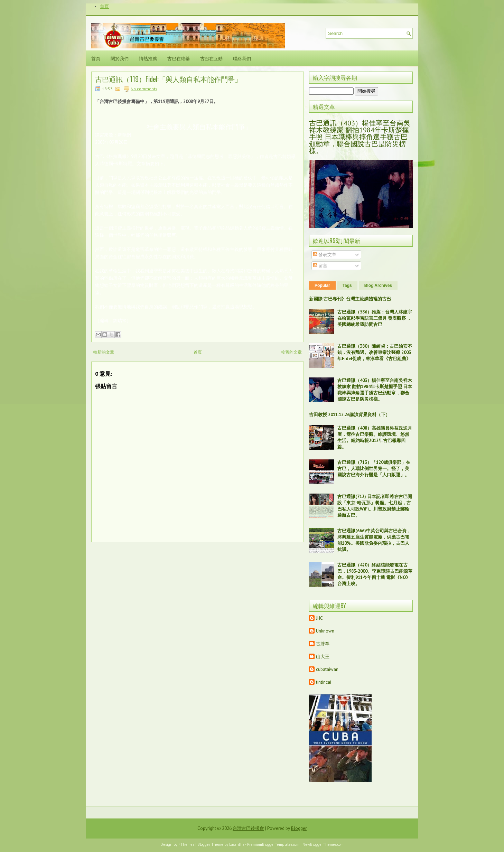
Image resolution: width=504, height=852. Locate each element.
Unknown (325, 631)
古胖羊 (323, 644)
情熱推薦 (148, 58)
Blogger (299, 828)
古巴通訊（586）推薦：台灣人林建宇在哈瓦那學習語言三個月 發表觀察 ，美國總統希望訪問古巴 (375, 318)
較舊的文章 (291, 352)
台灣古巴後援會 (248, 828)
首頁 (104, 6)
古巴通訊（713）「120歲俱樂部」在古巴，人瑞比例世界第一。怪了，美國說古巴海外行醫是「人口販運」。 (374, 469)
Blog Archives (378, 285)
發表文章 (325, 255)
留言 (320, 266)
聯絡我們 (242, 58)
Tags (347, 285)
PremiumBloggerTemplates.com (273, 844)
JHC (319, 618)
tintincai (324, 682)
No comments (144, 89)
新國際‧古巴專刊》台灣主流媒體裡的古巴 (350, 299)
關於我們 (120, 58)
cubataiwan (327, 669)
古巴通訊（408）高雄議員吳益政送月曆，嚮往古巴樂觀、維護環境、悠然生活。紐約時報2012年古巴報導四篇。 (375, 437)
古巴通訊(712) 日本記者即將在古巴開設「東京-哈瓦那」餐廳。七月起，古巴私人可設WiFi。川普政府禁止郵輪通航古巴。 (375, 506)
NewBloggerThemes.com (323, 844)
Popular (322, 285)
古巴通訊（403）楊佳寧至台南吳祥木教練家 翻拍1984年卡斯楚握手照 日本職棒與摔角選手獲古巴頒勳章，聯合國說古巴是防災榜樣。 (360, 137)
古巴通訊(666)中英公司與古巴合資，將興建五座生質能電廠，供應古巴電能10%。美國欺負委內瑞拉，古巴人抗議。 (374, 540)
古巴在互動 (211, 58)
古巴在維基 (179, 58)
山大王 (323, 657)
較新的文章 (104, 352)
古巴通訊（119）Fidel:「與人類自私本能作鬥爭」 (168, 79)
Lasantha (237, 844)
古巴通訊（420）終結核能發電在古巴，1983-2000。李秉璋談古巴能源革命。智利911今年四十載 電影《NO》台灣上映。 (375, 574)
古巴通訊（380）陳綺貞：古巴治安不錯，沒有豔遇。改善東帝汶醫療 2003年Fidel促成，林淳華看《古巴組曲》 (375, 352)
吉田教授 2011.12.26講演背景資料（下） (349, 415)
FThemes (186, 844)
